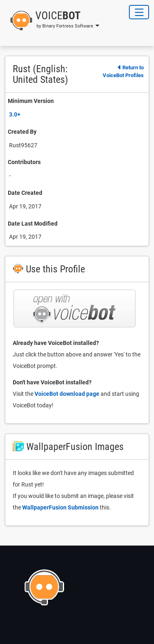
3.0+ (15, 114)
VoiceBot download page (67, 394)
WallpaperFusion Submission (60, 507)
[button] (52, 21)
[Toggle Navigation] (139, 12)
